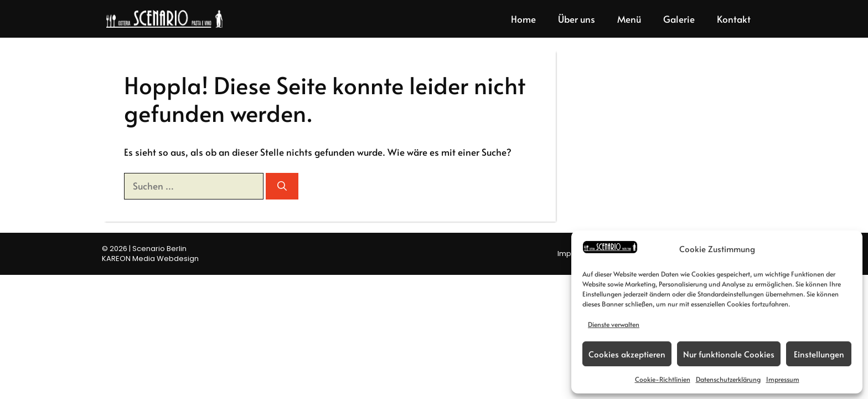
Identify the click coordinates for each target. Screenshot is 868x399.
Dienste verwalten (614, 324)
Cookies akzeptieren (627, 354)
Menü (629, 19)
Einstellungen (819, 354)
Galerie (679, 19)
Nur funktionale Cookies (729, 354)
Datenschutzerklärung (728, 379)
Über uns (577, 19)
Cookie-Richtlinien (663, 379)
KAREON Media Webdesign (150, 259)
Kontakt (734, 19)
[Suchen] (282, 186)
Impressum (783, 379)
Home (523, 19)
